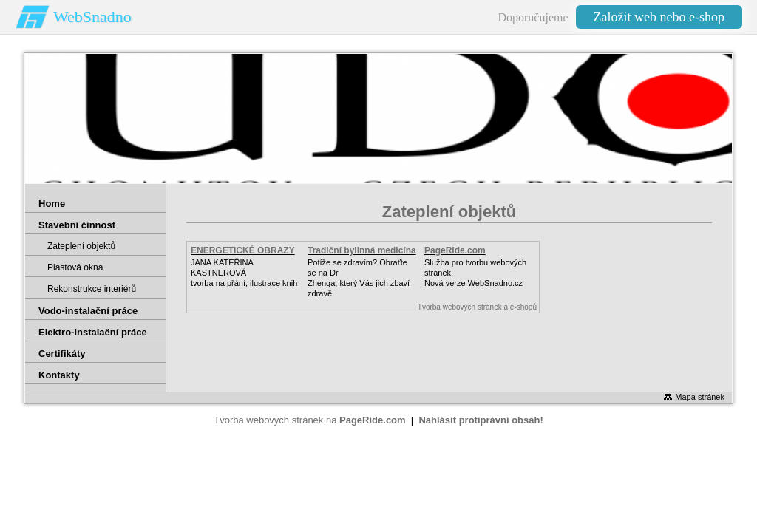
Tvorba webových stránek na (309, 420)
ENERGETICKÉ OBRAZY (243, 250)
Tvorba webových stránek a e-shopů (477, 307)
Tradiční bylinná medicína (362, 250)
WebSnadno (92, 17)
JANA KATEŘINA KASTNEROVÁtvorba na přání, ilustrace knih (244, 273)
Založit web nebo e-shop (659, 17)
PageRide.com (455, 250)
